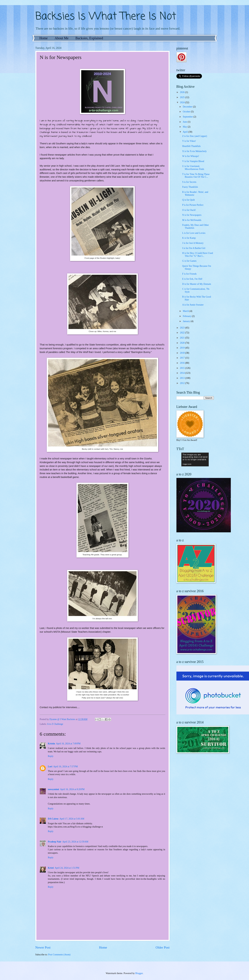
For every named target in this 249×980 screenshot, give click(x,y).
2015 (183, 368)
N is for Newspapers (192, 215)
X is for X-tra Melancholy (194, 151)
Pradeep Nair (55, 842)
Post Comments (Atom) (59, 955)
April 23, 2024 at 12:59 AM (75, 842)
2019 (183, 348)
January (187, 321)
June (185, 122)
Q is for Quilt (188, 200)
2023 (183, 328)
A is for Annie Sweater (193, 305)
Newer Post (43, 947)
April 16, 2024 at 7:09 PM (68, 744)
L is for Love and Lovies (194, 233)
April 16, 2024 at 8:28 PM (72, 789)
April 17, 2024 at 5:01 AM (72, 819)
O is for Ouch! (189, 210)
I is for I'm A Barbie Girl (194, 248)
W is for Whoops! (191, 156)
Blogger (139, 973)
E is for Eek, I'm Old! (192, 279)
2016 (183, 363)
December (188, 107)
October (187, 112)
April (186, 132)
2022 (183, 333)
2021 (183, 338)
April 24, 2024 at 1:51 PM (67, 868)
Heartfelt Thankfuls (191, 146)
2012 (183, 383)
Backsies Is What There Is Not (106, 17)
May (185, 127)
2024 (183, 102)
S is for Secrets (189, 182)
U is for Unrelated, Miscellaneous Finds (193, 168)
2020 (183, 343)
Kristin (51, 744)
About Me (62, 38)
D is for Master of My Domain (197, 284)
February (187, 316)
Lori (50, 767)
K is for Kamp (189, 238)
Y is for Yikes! (189, 141)
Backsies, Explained (89, 38)
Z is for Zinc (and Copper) (195, 136)
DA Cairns (53, 819)
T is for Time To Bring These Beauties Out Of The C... (196, 176)
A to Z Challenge (55, 724)
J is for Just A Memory (193, 243)
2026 (183, 92)
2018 (183, 353)
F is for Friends (189, 274)
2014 (183, 373)
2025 (183, 97)
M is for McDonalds (192, 220)
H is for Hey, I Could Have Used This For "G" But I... (198, 255)
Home (44, 38)
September (188, 117)
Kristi (51, 868)
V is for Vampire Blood (193, 161)
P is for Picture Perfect (193, 205)
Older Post (162, 947)
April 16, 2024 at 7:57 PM (66, 767)
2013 (183, 378)
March (186, 311)
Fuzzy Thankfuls (190, 187)
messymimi (54, 789)
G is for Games (189, 261)
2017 (183, 358)
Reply (51, 756)
